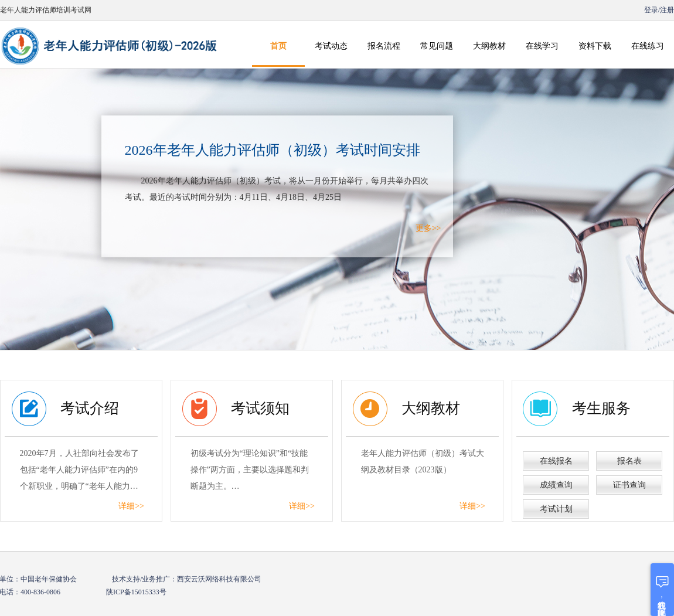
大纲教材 (489, 46)
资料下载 (595, 46)
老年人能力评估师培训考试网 (46, 10)
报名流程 (384, 46)
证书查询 (629, 485)
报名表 (629, 461)
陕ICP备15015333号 (136, 592)
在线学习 (542, 46)
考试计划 (556, 509)
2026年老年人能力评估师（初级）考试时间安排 (273, 150)
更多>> (428, 228)
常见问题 (437, 46)
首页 (278, 46)
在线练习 (648, 46)
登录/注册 (658, 10)
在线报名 (556, 461)
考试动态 (331, 46)
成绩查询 (556, 485)
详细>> (131, 506)
